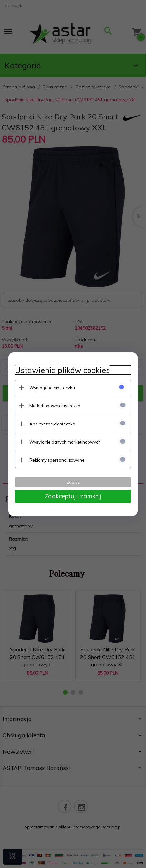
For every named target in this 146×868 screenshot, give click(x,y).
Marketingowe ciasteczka (55, 406)
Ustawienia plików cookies (62, 370)
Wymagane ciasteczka (52, 388)
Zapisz (73, 482)
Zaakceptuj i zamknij (73, 496)
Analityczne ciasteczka (52, 424)
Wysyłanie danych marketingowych (65, 442)
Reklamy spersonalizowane (57, 460)
